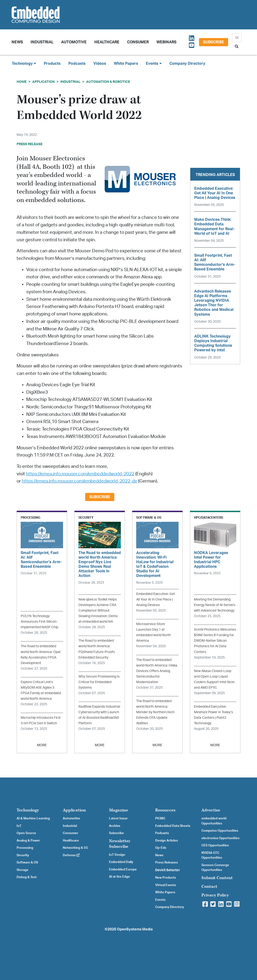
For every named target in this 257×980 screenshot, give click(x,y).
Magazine (119, 810)
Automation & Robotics (108, 82)
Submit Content (217, 878)
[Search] (237, 38)
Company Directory (187, 64)
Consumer (138, 42)
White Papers (126, 64)
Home (22, 82)
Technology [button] (24, 63)
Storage (22, 870)
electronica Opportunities (220, 838)
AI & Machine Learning (33, 818)
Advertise (211, 810)
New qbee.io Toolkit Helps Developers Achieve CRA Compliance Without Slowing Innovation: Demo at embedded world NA (98, 611)
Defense (71, 855)
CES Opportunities (215, 845)
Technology (28, 810)
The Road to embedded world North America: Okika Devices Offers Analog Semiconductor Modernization (157, 671)
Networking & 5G (75, 848)
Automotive (74, 42)
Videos (100, 64)
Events (160, 900)
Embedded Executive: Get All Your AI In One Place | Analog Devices (156, 599)
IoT (19, 826)
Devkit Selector (168, 870)
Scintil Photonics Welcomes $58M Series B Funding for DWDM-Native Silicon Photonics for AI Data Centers (215, 641)
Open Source (26, 833)
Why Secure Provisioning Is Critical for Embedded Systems (99, 682)
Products (52, 64)
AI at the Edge (119, 877)
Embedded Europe (123, 869)
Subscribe (214, 42)
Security (23, 855)
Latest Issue (118, 818)
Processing (25, 848)
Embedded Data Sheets (173, 826)
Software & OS (27, 862)
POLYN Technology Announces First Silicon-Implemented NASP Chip (39, 622)
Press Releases (167, 862)
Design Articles (167, 841)
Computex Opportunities (220, 831)
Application (43, 82)
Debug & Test (27, 877)
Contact (209, 886)
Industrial (42, 42)
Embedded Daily (121, 862)
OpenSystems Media (135, 929)
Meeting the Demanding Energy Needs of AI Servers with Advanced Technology (215, 605)
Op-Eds (161, 848)
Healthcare (107, 42)
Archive (115, 826)
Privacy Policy (215, 895)
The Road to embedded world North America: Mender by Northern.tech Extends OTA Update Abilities (155, 712)
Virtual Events (166, 885)
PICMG (160, 818)
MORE (42, 745)
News (159, 855)
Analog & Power (28, 841)
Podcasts (77, 64)
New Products (166, 878)
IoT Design (117, 855)
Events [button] (154, 63)
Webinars (166, 42)
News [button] (17, 42)
